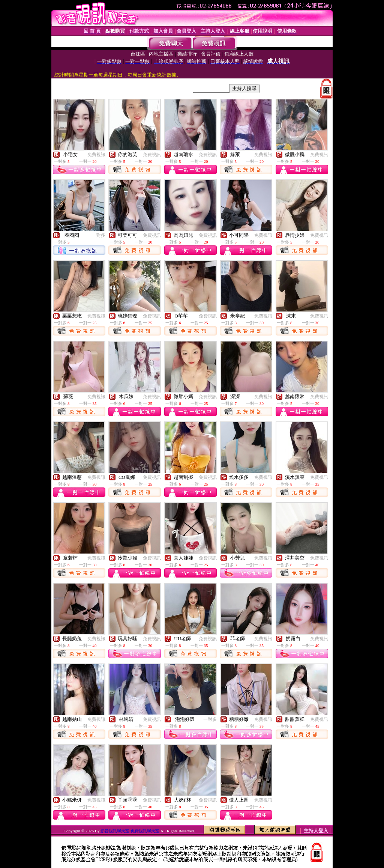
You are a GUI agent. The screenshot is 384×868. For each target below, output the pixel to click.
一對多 (99, 235)
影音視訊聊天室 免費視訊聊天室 (130, 831)
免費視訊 (96, 155)
